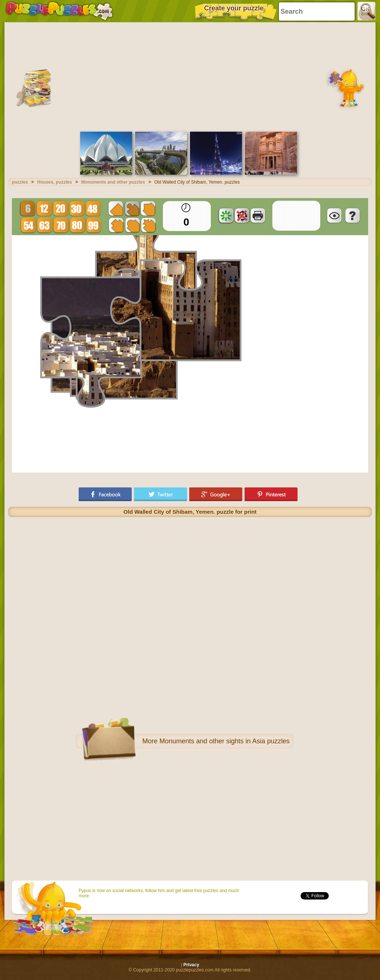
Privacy (191, 965)
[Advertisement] (190, 76)
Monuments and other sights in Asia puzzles (224, 741)
